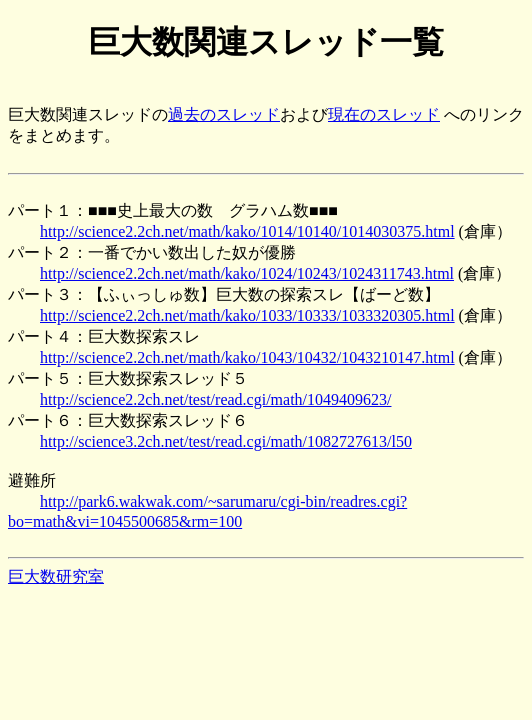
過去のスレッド (224, 114)
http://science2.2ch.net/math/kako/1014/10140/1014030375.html (247, 231)
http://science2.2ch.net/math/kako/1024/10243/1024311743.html (247, 273)
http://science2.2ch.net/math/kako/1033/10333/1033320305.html (247, 315)
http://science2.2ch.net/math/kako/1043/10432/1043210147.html (247, 357)
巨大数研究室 (56, 576)
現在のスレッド (384, 114)
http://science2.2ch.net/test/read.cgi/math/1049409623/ (215, 399)
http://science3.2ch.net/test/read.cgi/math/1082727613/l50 (226, 441)
